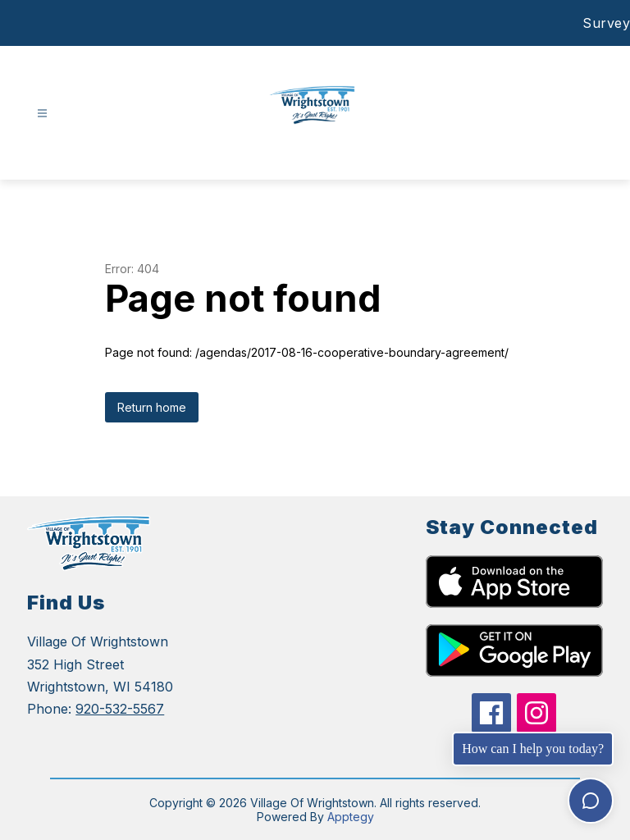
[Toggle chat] (591, 801)
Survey (606, 23)
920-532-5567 (120, 709)
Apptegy (351, 817)
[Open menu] (42, 114)
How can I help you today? (533, 749)
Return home (152, 407)
